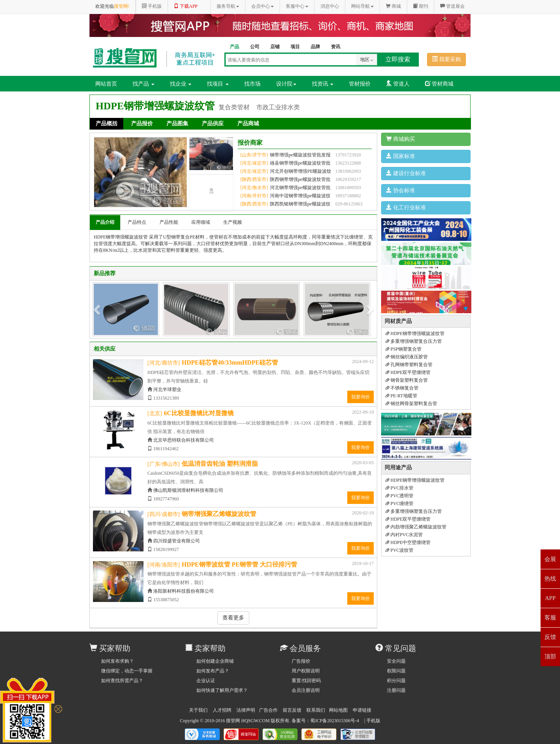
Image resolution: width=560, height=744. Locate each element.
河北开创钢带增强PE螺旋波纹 (301, 171)
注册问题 (396, 690)
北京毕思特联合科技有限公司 (184, 440)
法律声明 (246, 710)
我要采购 (446, 59)
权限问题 (396, 671)
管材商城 (439, 84)
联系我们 (316, 710)
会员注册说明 (306, 690)
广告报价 (301, 661)
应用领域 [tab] (201, 222)
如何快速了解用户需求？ (222, 690)
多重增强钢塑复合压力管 (414, 341)
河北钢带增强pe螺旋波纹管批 (300, 188)
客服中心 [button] (297, 6)
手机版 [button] (152, 6)
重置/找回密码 (306, 681)
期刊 (421, 6)
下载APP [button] (186, 6)
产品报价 (142, 124)
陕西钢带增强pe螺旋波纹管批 (300, 179)
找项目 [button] (218, 84)
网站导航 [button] (362, 6)
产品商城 (248, 124)
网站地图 (338, 710)
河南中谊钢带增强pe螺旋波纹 (300, 196)
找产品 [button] (143, 84)
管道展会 (452, 6)
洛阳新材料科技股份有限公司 (184, 591)
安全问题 (396, 661)
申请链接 (362, 710)
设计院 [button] (286, 84)
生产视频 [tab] (233, 222)
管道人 (398, 84)
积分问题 (396, 681)
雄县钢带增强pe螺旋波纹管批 (300, 163)
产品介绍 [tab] (105, 222)
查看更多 (233, 618)
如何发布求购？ (117, 661)
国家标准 (401, 156)
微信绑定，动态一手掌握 (127, 671)
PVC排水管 (399, 488)
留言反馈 (292, 710)
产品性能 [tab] (169, 222)
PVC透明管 (399, 496)
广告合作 (268, 710)
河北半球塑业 (167, 390)
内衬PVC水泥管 (404, 535)
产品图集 (177, 124)
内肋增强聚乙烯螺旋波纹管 (416, 527)
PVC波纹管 (399, 550)
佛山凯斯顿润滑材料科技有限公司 (188, 490)
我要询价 (360, 397)
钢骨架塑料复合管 (407, 380)
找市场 (252, 84)
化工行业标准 (406, 207)
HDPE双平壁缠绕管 (408, 372)
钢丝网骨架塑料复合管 (411, 404)
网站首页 (106, 84)
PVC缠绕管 (399, 504)
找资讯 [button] (323, 84)
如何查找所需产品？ (122, 681)
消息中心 (330, 6)
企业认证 (206, 681)
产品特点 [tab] (137, 222)
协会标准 (401, 190)
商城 (393, 6)
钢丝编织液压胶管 (407, 357)
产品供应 (213, 124)
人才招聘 (222, 710)
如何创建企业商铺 (215, 661)
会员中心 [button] (262, 6)
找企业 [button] (181, 84)
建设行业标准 (406, 173)
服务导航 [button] (228, 6)
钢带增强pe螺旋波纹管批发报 (300, 155)
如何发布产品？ (213, 671)
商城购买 (401, 139)
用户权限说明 (306, 671)
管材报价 (360, 84)
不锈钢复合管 (402, 388)
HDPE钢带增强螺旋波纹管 (415, 333)
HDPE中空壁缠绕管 (408, 542)
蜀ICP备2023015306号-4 (335, 721)
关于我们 (198, 710)
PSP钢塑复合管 (403, 349)
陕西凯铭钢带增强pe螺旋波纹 (300, 204)
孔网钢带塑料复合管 (409, 365)
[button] (98, 309)
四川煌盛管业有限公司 (177, 541)
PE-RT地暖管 (401, 396)
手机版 (373, 721)
